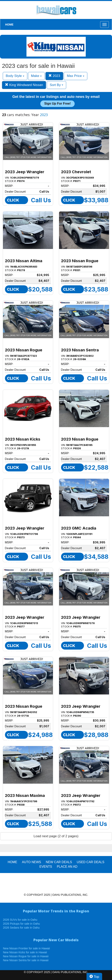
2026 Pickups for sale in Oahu (21, 924)
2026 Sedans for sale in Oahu (21, 928)
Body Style (15, 76)
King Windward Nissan (24, 85)
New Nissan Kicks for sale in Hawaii (25, 952)
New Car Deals (59, 862)
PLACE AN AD (67, 867)
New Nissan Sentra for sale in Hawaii (26, 960)
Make (36, 76)
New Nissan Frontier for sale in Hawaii (26, 948)
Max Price (75, 76)
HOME (9, 25)
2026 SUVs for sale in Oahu (20, 920)
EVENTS (46, 867)
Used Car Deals (90, 862)
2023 (54, 76)
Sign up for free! (57, 104)
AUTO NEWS (32, 862)
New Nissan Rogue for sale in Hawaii (26, 956)
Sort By (56, 85)
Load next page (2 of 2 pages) (56, 836)
